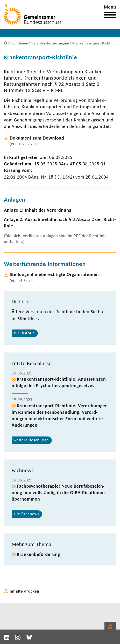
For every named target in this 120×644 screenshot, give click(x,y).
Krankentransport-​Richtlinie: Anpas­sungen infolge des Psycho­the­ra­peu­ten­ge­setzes (59, 382)
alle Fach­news (26, 514)
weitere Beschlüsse (31, 440)
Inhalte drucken (24, 591)
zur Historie (24, 333)
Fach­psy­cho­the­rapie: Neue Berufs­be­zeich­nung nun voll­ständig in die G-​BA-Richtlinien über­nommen (58, 493)
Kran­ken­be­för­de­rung (38, 554)
